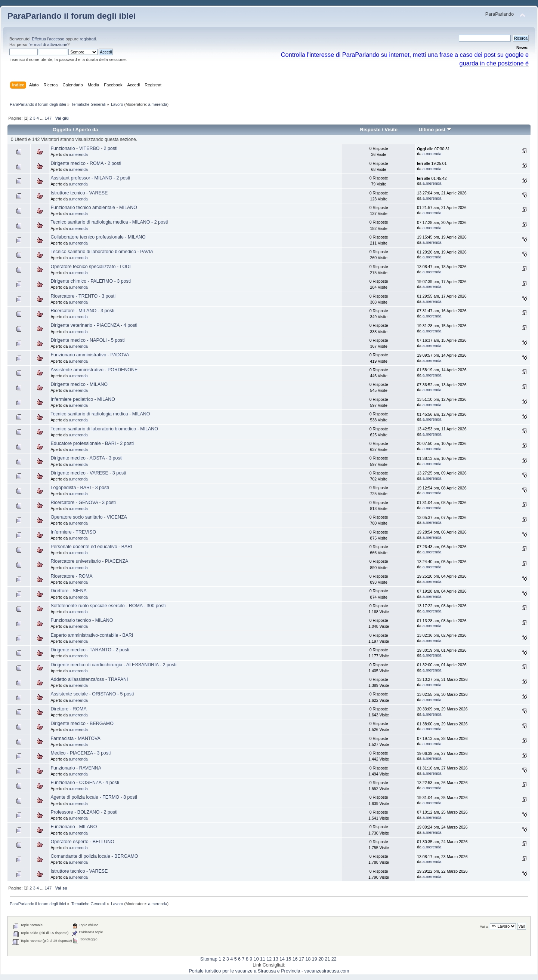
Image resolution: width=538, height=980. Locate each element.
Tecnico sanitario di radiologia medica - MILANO (100, 414)
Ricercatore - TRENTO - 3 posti (83, 296)
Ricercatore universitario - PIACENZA (89, 561)
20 (321, 959)
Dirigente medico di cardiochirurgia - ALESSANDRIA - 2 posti (113, 665)
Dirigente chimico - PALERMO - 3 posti (91, 281)
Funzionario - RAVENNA (76, 768)
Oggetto (62, 130)
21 (327, 959)
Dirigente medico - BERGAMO (82, 724)
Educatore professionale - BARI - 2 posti (92, 443)
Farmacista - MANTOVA (75, 738)
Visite (391, 130)
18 (308, 959)
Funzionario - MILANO (74, 827)
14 (282, 959)
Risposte (370, 130)
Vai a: (484, 926)
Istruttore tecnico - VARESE (79, 193)
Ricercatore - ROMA (71, 576)
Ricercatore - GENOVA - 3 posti (83, 503)
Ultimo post (435, 130)
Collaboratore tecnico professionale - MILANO (98, 237)
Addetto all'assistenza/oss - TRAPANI (89, 679)
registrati (88, 39)
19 (315, 959)
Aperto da (86, 130)
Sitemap (209, 959)
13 (276, 959)
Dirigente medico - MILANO (79, 384)
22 (334, 959)
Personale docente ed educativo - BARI (91, 547)
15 (288, 959)
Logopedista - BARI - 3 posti (80, 488)
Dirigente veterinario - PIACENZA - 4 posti (94, 325)
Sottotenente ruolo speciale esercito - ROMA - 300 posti (108, 606)
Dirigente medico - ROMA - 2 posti (86, 163)
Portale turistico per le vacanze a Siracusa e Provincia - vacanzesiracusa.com (269, 971)
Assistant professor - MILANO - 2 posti (90, 178)
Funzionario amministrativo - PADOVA (90, 355)
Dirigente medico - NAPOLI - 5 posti (87, 340)
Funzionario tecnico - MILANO (82, 620)
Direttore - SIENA (68, 591)
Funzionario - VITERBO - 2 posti (84, 148)
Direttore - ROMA (68, 709)
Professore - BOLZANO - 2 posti (84, 812)
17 (302, 959)
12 (269, 959)
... (42, 118)
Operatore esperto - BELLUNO (82, 842)
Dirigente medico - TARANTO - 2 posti (90, 650)
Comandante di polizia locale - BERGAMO (94, 856)
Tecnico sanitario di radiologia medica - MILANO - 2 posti (109, 222)
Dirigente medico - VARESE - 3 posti (88, 473)
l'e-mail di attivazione (48, 44)
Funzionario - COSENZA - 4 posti (85, 783)
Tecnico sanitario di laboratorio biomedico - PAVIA (102, 252)
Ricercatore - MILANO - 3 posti (82, 311)
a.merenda (157, 104)
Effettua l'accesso (48, 39)
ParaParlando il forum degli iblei (72, 16)
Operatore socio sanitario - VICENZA (89, 517)
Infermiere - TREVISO (73, 532)
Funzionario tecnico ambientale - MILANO (94, 208)
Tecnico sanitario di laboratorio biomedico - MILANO (104, 429)
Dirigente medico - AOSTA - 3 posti (86, 458)
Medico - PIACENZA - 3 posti (81, 753)
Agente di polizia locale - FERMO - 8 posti (94, 797)
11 (263, 959)
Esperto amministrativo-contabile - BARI (92, 635)
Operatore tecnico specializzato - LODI (90, 267)
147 (48, 118)
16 (295, 959)
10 (256, 959)
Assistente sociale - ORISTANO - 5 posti (92, 694)
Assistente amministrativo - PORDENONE (94, 370)
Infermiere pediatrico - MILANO (83, 399)
